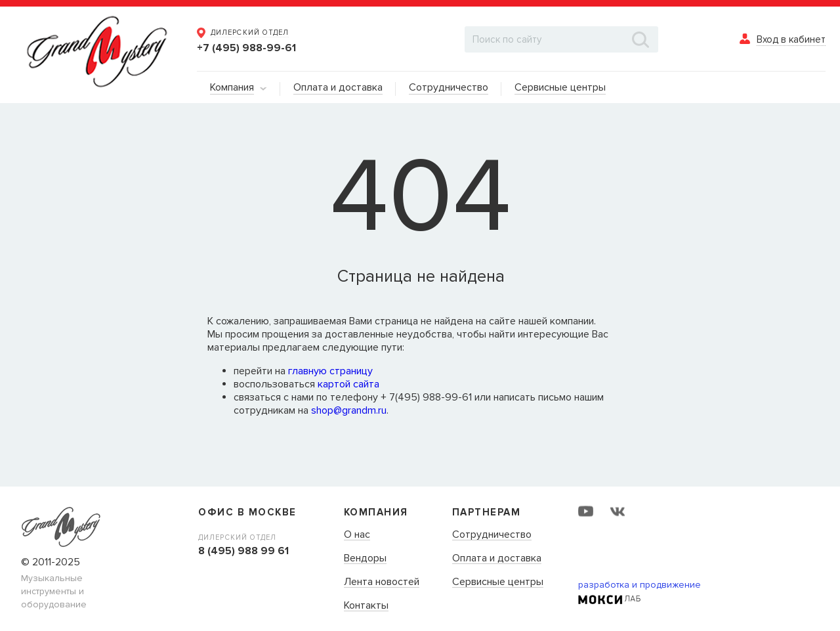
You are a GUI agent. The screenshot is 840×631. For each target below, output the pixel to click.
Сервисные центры (498, 582)
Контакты (366, 606)
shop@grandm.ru (349, 410)
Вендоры (365, 559)
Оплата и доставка (497, 559)
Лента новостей (382, 582)
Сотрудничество (492, 535)
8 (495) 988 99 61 (243, 551)
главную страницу (330, 371)
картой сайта (348, 384)
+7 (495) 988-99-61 (246, 48)
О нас (357, 535)
